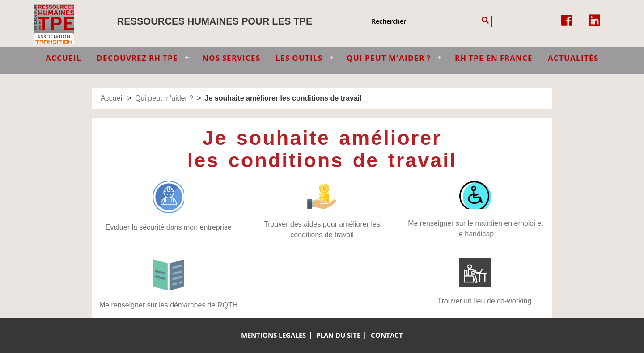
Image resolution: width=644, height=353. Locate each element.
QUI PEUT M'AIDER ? (389, 58)
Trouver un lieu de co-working (484, 301)
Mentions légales (273, 335)
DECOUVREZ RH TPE (137, 58)
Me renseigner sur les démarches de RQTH (168, 305)
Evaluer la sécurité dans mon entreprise (169, 227)
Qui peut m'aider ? (164, 98)
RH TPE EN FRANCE (494, 58)
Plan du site (338, 335)
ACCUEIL (64, 58)
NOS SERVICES (231, 58)
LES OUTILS (299, 58)
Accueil (112, 98)
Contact (387, 335)
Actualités (573, 58)
